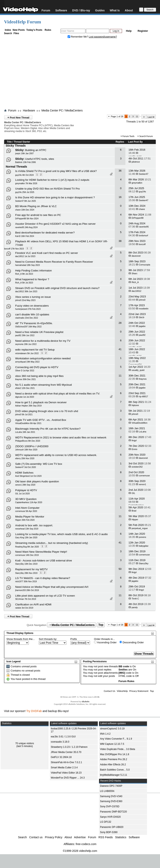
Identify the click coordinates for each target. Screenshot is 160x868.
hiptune (135, 405)
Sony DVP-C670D (110, 806)
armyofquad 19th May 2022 (27, 362)
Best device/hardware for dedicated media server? (45, 233)
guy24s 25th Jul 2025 (25, 192)
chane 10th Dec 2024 (25, 210)
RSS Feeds (106, 837)
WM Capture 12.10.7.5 (112, 744)
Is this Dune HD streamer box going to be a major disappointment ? (55, 197)
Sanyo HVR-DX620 (110, 817)
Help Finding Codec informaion (33, 271)
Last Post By (137, 142)
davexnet (136, 256)
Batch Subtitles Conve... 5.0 (115, 770)
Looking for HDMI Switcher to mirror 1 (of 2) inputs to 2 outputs (52, 180)
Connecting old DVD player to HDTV (37, 367)
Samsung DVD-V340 (111, 796)
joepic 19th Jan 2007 (24, 153)
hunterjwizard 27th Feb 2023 (28, 309)
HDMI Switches (24, 473)
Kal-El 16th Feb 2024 (25, 236)
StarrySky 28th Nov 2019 (26, 573)
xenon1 (142, 484)
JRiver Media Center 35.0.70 (66, 752)
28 (120, 323)
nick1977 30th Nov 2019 (26, 581)
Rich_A (135, 282)
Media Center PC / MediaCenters (62, 110)
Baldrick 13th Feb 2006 (25, 162)
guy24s (142, 192)
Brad (134, 511)
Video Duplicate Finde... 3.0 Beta (117, 749)
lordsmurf (143, 235)
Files (16, 33)
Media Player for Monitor (30, 517)
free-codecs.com (86, 844)
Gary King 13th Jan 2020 (26, 538)
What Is (115, 10)
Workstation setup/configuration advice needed (43, 358)
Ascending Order (105, 642)
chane (142, 209)
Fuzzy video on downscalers (32, 306)
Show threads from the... (21, 639)
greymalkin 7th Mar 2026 (26, 183)
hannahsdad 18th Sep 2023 (27, 265)
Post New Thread (18, 117)
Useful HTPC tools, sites (40, 159)
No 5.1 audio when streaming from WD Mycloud (43, 385)
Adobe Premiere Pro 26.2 (113, 759)
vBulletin (85, 702)
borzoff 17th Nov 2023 (14, 249)
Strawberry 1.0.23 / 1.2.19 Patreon (69, 747)
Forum (46, 10)
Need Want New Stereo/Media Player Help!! (41, 552)
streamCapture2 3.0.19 (112, 729)
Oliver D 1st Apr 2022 (25, 371)
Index (8, 30)
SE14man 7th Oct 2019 (26, 599)
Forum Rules (126, 681)
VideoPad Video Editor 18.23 (66, 773)
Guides (100, 10)
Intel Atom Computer (27, 508)
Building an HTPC (36, 150)
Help (129, 31)
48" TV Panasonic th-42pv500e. (34, 323)
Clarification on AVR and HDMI (33, 604)
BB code (124, 666)
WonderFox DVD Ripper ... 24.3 (68, 778)
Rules (48, 30)
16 (120, 197)
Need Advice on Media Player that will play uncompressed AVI (52, 587)
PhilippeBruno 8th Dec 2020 (28, 441)
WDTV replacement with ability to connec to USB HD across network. (56, 455)
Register (143, 31)
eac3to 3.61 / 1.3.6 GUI (63, 737)
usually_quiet (138, 370)
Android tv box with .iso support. (34, 525)
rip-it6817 (143, 396)
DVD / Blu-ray (81, 10)
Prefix (74, 639)
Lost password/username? (103, 37)
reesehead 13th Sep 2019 (27, 529)
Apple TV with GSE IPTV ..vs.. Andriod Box (41, 420)
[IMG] (122, 673)
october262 (137, 467)
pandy (135, 607)
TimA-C (135, 599)
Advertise (80, 837)
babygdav (144, 546)
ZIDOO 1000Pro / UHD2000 (32, 446)
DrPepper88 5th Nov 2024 (27, 219)
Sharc (134, 273)
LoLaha (142, 432)
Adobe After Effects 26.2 (113, 765)
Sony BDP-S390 (109, 832)
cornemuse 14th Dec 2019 (27, 555)
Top (101, 625)
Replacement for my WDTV (31, 569)
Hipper (135, 519)
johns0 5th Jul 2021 (24, 415)
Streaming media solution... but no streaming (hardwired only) (52, 543)
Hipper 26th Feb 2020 (25, 520)
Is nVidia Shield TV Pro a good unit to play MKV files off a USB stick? (56, 171)
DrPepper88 (137, 218)
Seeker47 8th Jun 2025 (25, 201)
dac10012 (136, 291)
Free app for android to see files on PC (38, 215)
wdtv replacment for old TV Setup (35, 350)
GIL (133, 493)
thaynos (143, 379)
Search (8, 33)
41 (120, 349)
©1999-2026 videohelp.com (80, 851)
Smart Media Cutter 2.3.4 (64, 768)
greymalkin (137, 183)
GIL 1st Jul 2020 (22, 494)
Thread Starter (22, 142)
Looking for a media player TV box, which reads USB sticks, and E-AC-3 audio (61, 534)
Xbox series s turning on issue (33, 297)
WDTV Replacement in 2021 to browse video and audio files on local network (61, 437)
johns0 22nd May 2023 (25, 300)
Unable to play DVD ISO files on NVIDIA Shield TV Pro (47, 189)
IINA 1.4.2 (105, 734)
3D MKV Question (26, 499)
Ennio (134, 449)
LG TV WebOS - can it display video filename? (43, 578)
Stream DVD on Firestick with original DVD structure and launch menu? (57, 288)
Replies (120, 142)
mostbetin (144, 309)
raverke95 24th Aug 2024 (26, 227)
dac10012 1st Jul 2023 (25, 256)
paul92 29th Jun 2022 (25, 335)
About (129, 10)
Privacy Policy (54, 837)
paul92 (142, 335)
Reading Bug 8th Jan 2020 (27, 547)
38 (120, 241)
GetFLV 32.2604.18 (61, 757)
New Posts (19, 30)
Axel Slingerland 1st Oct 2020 (28, 476)
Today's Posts (34, 30)
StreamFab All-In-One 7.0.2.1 (66, 762)
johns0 (142, 300)
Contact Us (109, 691)
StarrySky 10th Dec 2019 (26, 564)
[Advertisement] (80, 74)
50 (120, 569)
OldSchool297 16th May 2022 (28, 327)
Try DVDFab (34, 711)
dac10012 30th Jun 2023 (26, 291)
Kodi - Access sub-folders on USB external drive (44, 561)
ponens (142, 537)
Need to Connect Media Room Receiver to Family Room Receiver (54, 262)
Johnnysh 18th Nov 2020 (26, 450)
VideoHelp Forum (22, 22)
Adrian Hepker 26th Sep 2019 (28, 406)
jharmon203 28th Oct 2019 (27, 590)
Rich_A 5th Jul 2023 (24, 283)
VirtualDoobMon (139, 423)
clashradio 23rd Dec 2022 (27, 318)
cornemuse (144, 476)
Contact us (36, 837)
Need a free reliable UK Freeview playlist (39, 332)
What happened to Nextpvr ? (32, 279)
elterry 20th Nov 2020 (25, 458)
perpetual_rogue (140, 528)
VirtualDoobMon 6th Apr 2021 (28, 423)
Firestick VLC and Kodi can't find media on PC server (47, 253)
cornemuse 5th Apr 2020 (26, 511)
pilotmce (136, 162)
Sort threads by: (48, 639)
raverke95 (144, 227)
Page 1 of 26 (117, 116)
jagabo (142, 326)
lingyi (134, 440)
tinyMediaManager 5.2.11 (113, 775)
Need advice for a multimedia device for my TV (43, 341)
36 (120, 171)
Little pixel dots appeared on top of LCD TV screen (45, 596)
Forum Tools (128, 136)
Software (61, 10)
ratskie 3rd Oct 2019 (24, 608)
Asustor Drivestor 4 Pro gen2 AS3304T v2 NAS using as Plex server (55, 224)
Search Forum (146, 136)
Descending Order (132, 642)
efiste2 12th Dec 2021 (25, 388)
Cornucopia (144, 265)
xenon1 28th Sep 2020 (25, 485)
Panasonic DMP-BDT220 (113, 812)
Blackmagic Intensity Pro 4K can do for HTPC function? (48, 429)
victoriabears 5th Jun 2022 (27, 353)
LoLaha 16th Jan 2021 (25, 432)
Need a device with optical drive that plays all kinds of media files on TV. (58, 394)
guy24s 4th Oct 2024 (24, 175)
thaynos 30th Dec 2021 (25, 379)
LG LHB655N (107, 791)
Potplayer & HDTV (26, 490)
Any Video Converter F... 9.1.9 (116, 739)
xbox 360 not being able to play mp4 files (39, 376)
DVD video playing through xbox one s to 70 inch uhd (47, 411)
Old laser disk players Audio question (37, 481)
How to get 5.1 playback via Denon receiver (41, 402)
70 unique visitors (24, 743)
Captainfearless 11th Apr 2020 (29, 502)
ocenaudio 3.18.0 (60, 742)
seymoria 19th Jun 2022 (26, 344)
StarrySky (144, 563)
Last (151, 117)
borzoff (142, 244)
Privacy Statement (139, 691)
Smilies (123, 670)
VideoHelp (122, 691)
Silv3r (142, 317)
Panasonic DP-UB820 (112, 827)
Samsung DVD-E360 (111, 801)
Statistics (121, 837)
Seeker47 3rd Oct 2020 (25, 467)
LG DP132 (106, 822)
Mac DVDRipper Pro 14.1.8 (114, 754)
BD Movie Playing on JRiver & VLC (36, 206)
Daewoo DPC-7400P (111, 786)
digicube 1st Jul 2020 (25, 397)
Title (9, 142)
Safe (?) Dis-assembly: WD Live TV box (39, 464)
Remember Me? (78, 37)
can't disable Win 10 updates (32, 314)
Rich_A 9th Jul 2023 (24, 274)
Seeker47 (143, 174)
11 (137, 116)
